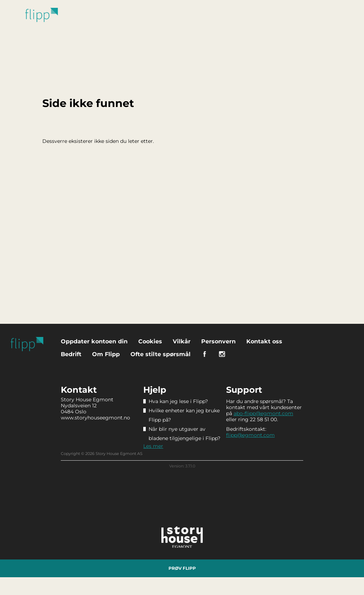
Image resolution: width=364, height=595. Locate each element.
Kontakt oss (264, 341)
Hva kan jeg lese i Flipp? (178, 401)
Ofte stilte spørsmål (160, 354)
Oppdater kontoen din (94, 341)
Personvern (218, 341)
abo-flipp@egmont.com (263, 413)
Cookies (150, 341)
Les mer (153, 446)
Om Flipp (106, 354)
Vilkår (182, 341)
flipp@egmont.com (250, 435)
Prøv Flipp (182, 568)
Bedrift (71, 354)
